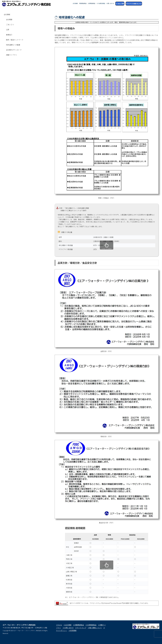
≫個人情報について (95, 628)
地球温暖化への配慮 (13, 45)
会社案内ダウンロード (14, 50)
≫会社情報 (67, 625)
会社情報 (7, 14)
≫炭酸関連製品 (78, 625)
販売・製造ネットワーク (15, 40)
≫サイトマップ (81, 628)
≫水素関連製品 (91, 625)
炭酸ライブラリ (12, 55)
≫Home (59, 625)
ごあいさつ (10, 25)
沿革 (8, 30)
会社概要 (9, 19)
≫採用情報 (73, 630)
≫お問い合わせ (68, 628)
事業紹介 (9, 35)
